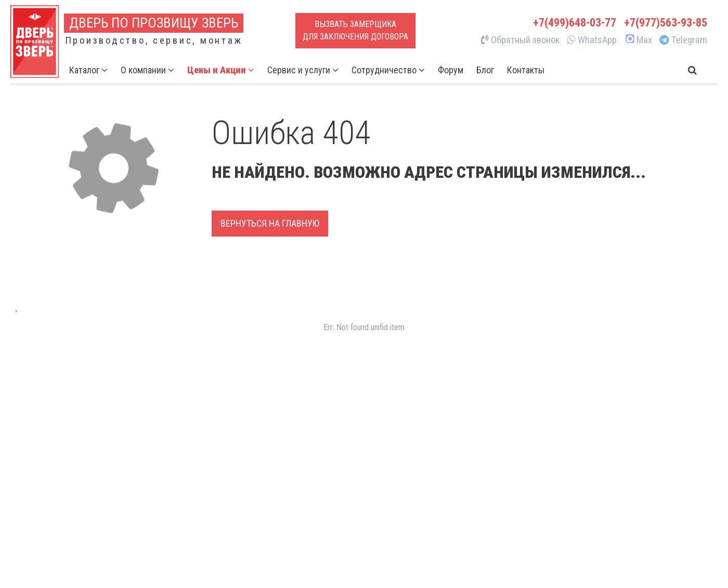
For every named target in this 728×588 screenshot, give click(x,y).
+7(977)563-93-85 (666, 23)
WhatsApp (592, 40)
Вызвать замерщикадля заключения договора (355, 30)
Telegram (683, 40)
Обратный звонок (521, 40)
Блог (485, 70)
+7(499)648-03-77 (575, 23)
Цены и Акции (221, 70)
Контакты (526, 70)
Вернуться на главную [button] (270, 223)
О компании (147, 70)
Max (638, 40)
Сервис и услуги (303, 70)
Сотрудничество (388, 70)
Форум (451, 70)
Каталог (88, 70)
